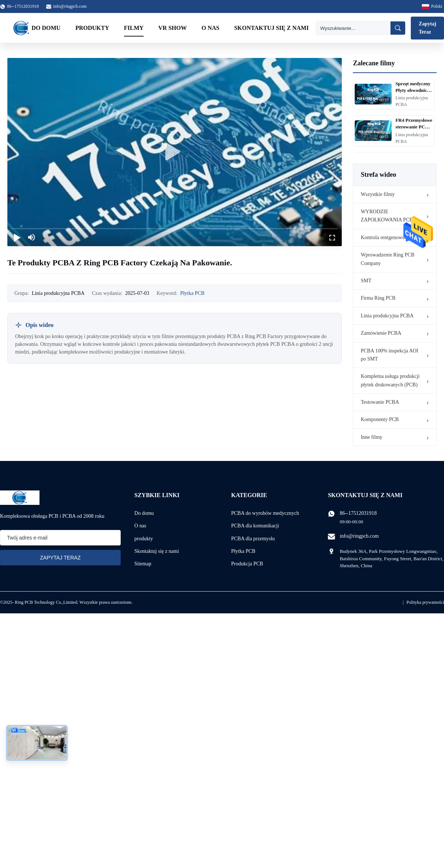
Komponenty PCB (380, 419)
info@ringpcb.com (70, 6)
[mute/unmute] (32, 237)
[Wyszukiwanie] (353, 28)
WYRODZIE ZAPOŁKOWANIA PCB (387, 216)
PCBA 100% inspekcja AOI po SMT (389, 355)
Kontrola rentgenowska (385, 237)
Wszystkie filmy (378, 194)
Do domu (46, 28)
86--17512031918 (358, 513)
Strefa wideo (378, 175)
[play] (175, 152)
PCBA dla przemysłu (253, 539)
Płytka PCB (192, 293)
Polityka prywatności (425, 602)
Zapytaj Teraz (427, 28)
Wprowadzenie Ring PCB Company (387, 259)
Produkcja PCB (247, 564)
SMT (366, 281)
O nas (210, 28)
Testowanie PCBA (380, 402)
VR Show (173, 28)
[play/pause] (17, 237)
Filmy (134, 28)
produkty (144, 539)
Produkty (92, 28)
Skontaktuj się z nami (271, 28)
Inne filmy (371, 437)
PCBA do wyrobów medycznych (265, 513)
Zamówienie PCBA (381, 333)
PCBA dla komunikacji (255, 526)
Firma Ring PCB (378, 298)
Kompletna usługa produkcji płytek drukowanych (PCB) (390, 380)
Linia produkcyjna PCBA (387, 316)
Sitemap (143, 564)
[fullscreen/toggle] (332, 237)
